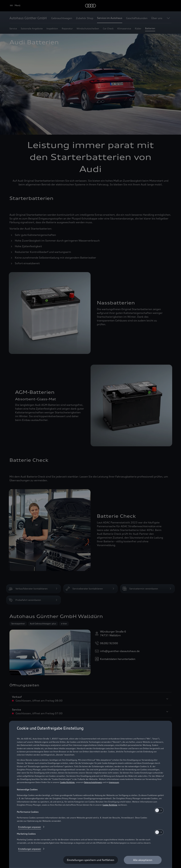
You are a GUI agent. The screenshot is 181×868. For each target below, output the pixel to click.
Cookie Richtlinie (67, 782)
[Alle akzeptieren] (143, 860)
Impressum (114, 782)
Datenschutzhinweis (93, 782)
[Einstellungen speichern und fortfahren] (91, 860)
